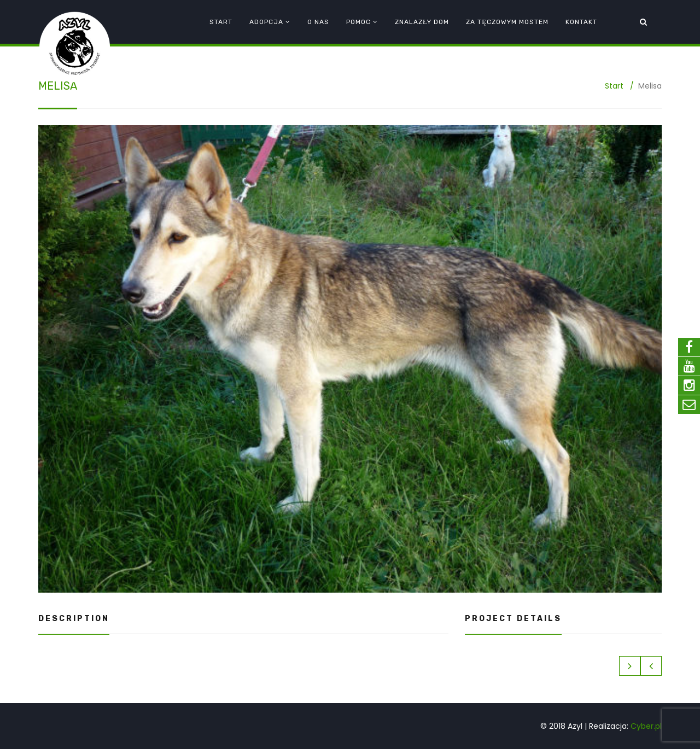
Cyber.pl (646, 726)
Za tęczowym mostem (507, 22)
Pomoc (358, 22)
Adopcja (266, 22)
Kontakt (581, 22)
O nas (318, 22)
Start (221, 22)
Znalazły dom (422, 22)
